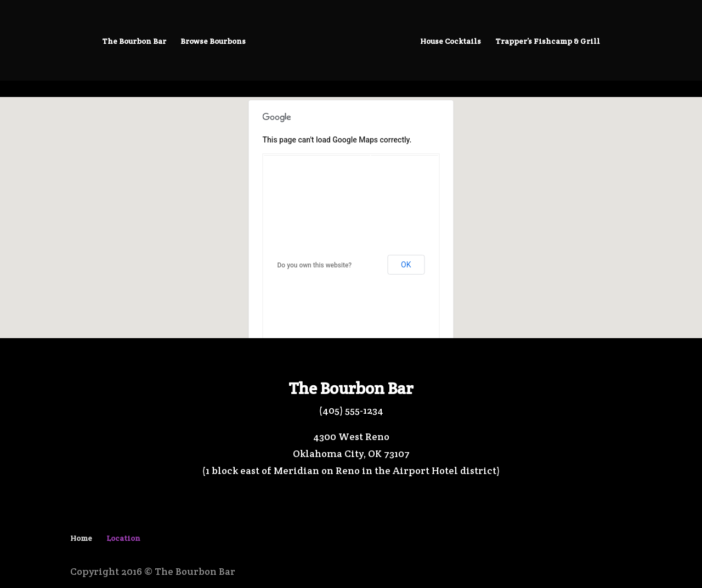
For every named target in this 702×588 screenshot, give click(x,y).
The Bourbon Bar (134, 42)
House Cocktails (451, 42)
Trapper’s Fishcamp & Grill (548, 42)
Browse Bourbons (213, 42)
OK (406, 265)
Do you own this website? (315, 265)
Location (123, 538)
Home (81, 538)
